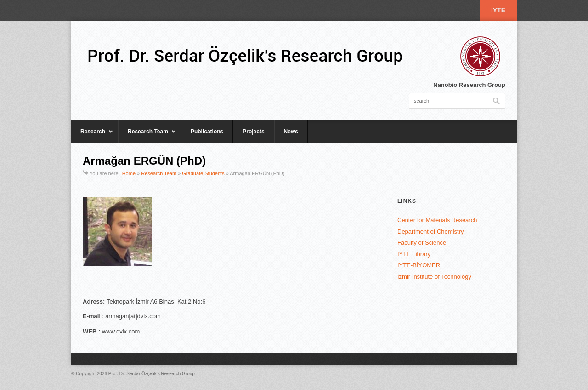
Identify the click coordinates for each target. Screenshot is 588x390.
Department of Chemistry (431, 232)
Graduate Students (203, 173)
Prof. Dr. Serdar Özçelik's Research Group (152, 374)
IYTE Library (414, 254)
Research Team (147, 136)
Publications (207, 132)
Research (92, 136)
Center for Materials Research (437, 220)
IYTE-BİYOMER (419, 265)
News (291, 132)
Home (129, 173)
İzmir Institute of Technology (434, 277)
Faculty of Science (422, 243)
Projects (253, 132)
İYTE (498, 10)
